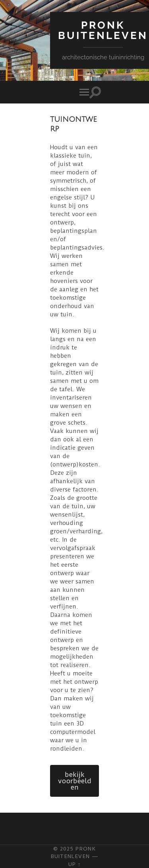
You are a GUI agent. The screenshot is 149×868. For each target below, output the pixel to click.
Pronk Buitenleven (103, 30)
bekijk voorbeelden (75, 781)
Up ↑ (74, 864)
